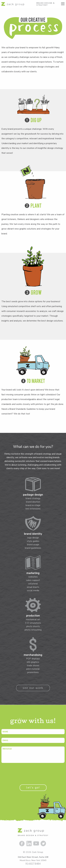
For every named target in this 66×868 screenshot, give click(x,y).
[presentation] (23, 772)
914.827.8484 (33, 864)
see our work (33, 688)
